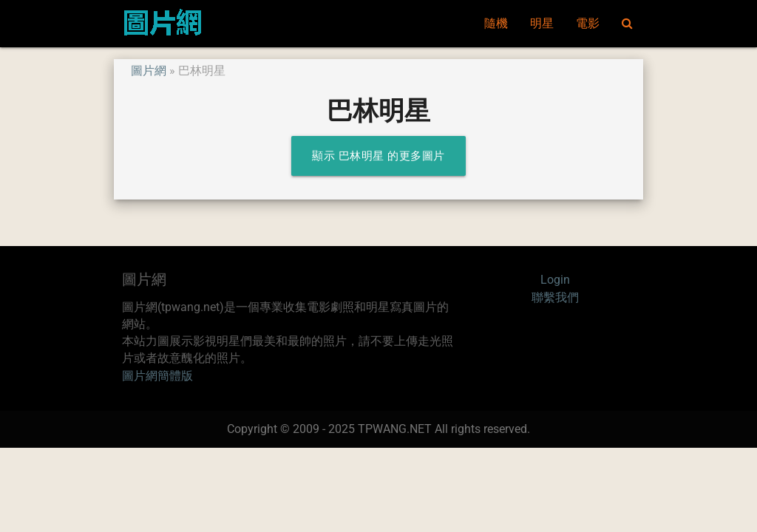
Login (555, 280)
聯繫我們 (555, 298)
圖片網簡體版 (157, 376)
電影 (588, 24)
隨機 (496, 24)
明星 (542, 24)
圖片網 (149, 71)
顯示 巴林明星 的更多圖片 (378, 156)
